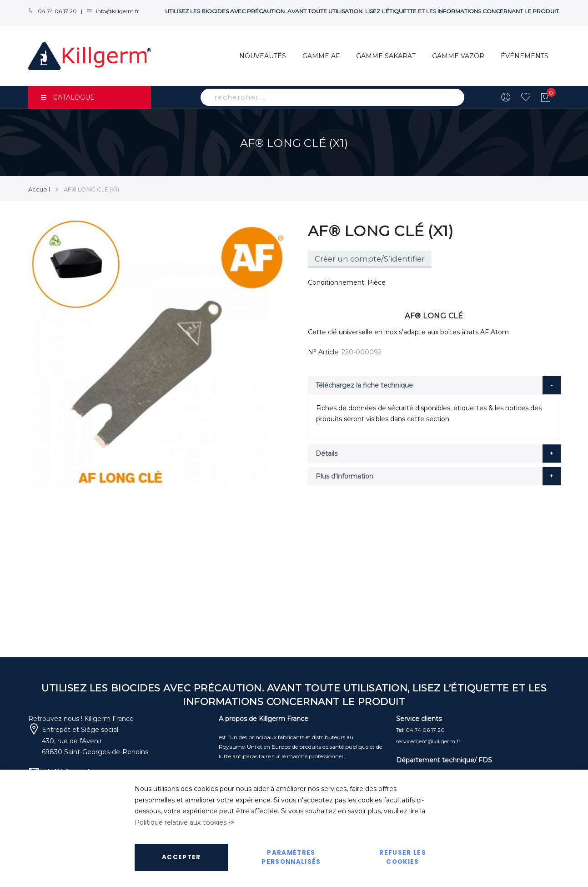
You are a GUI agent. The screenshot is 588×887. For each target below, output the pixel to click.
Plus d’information (344, 476)
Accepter (181, 857)
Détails (327, 454)
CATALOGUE (68, 97)
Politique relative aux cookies (181, 822)
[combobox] (332, 97)
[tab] (434, 385)
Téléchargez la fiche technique (364, 385)
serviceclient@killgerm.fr (428, 741)
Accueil (39, 189)
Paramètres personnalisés (291, 857)
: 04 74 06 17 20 (420, 730)
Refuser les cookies (403, 857)
